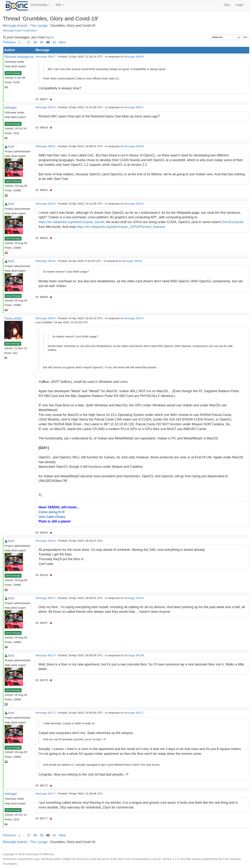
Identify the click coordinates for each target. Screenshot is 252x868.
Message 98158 (134, 655)
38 (35, 42)
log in (50, 37)
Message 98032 (134, 204)
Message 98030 (134, 146)
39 (41, 42)
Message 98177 (46, 793)
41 (54, 42)
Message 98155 (134, 598)
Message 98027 (46, 57)
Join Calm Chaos (52, 517)
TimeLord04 (13, 318)
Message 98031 (46, 146)
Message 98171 (134, 713)
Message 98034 (132, 261)
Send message (13, 73)
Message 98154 (46, 541)
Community (40, 5)
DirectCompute (232, 222)
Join (227, 5)
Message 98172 (46, 713)
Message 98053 (46, 318)
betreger (11, 108)
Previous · (11, 42)
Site (60, 5)
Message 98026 (134, 57)
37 (29, 42)
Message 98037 (134, 318)
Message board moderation (20, 30)
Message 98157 (46, 598)
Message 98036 (46, 261)
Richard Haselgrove (19, 57)
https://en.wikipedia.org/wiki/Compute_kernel (71, 222)
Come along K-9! (52, 512)
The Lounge (39, 26)
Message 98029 (46, 107)
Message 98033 (46, 204)
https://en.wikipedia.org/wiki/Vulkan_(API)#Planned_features (121, 227)
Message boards (15, 26)
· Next (61, 42)
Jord (11, 146)
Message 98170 (46, 655)
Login (239, 5)
